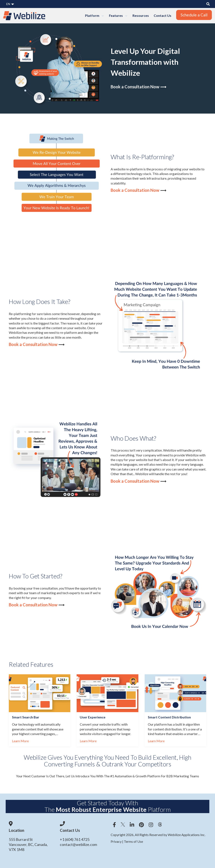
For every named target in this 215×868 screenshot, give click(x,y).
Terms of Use (133, 841)
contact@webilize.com (78, 844)
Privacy (116, 841)
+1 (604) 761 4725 (75, 839)
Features (118, 16)
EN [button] (10, 4)
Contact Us (163, 15)
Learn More (20, 741)
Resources (141, 15)
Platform (95, 16)
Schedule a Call (194, 15)
